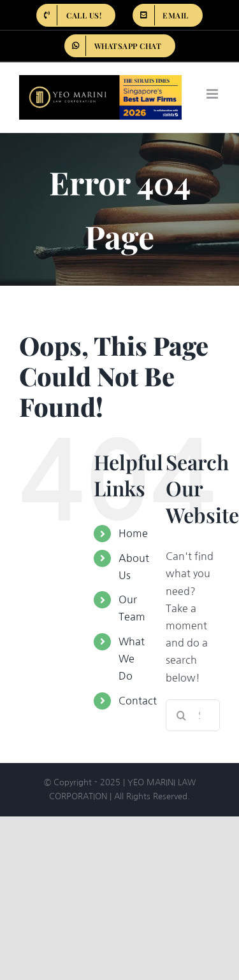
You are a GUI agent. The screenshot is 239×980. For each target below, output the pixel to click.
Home (133, 533)
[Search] (182, 715)
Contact (138, 701)
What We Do (132, 659)
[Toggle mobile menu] (213, 94)
